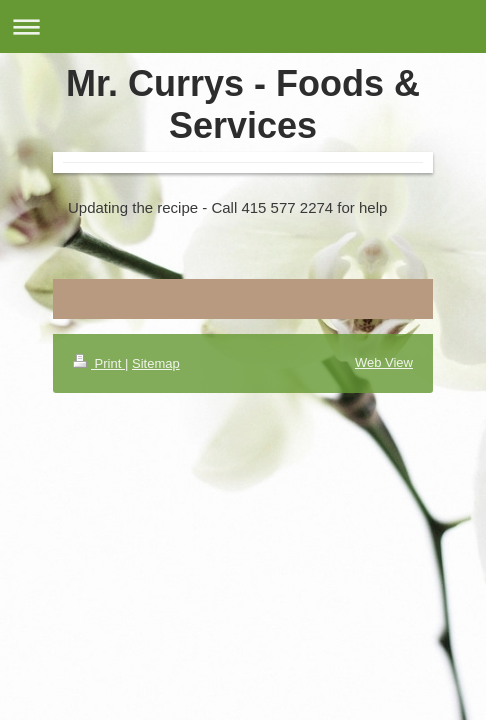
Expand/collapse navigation (243, 26)
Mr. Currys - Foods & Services (243, 104)
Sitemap (156, 363)
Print (99, 363)
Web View (384, 362)
